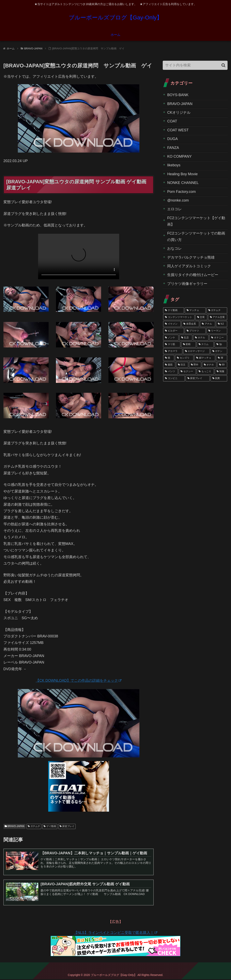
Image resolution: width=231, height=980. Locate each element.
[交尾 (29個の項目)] (201, 317)
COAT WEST (178, 130)
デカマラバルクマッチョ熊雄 (191, 257)
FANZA (173, 148)
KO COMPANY (179, 156)
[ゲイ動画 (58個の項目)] (174, 310)
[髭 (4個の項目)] (169, 358)
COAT (172, 121)
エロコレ (174, 209)
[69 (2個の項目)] (222, 365)
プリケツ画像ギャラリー (187, 284)
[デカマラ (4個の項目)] (173, 351)
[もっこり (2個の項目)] (205, 372)
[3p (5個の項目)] (221, 344)
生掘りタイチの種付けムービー (193, 275)
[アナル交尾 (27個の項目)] (218, 317)
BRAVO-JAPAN (14, 826)
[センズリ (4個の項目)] (184, 358)
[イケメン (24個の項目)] (172, 324)
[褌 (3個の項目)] (222, 358)
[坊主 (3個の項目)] (182, 365)
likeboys (174, 165)
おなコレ (174, 248)
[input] (195, 65)
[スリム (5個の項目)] (205, 344)
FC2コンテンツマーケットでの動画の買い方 (196, 237)
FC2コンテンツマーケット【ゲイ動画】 (196, 221)
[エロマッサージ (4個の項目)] (196, 351)
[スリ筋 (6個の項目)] (172, 344)
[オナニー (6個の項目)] (218, 338)
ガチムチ (34, 826)
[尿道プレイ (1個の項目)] (198, 378)
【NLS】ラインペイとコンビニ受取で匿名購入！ (115, 933)
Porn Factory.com (181, 192)
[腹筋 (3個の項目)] (169, 365)
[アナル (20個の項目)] (208, 324)
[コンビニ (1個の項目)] (174, 378)
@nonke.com (178, 200)
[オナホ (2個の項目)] (209, 365)
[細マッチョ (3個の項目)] (205, 358)
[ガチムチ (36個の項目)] (217, 310)
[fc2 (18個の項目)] (222, 324)
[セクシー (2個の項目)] (187, 372)
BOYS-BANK (178, 95)
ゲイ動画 (50, 826)
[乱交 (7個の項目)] (186, 338)
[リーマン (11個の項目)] (217, 331)
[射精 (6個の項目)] (189, 344)
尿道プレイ (67, 826)
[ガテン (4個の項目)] (219, 351)
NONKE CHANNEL (183, 183)
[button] (223, 65)
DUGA (172, 139)
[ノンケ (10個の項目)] (171, 338)
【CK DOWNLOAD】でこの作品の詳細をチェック (79, 681)
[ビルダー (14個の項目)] (174, 331)
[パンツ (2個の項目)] (171, 372)
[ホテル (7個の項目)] (201, 338)
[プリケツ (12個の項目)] (195, 331)
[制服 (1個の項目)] (221, 372)
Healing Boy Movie (182, 174)
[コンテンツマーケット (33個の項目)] (179, 317)
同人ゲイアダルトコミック (189, 266)
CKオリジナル (179, 113)
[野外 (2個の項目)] (195, 365)
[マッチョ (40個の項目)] (195, 310)
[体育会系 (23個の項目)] (190, 324)
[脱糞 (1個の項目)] (219, 378)
